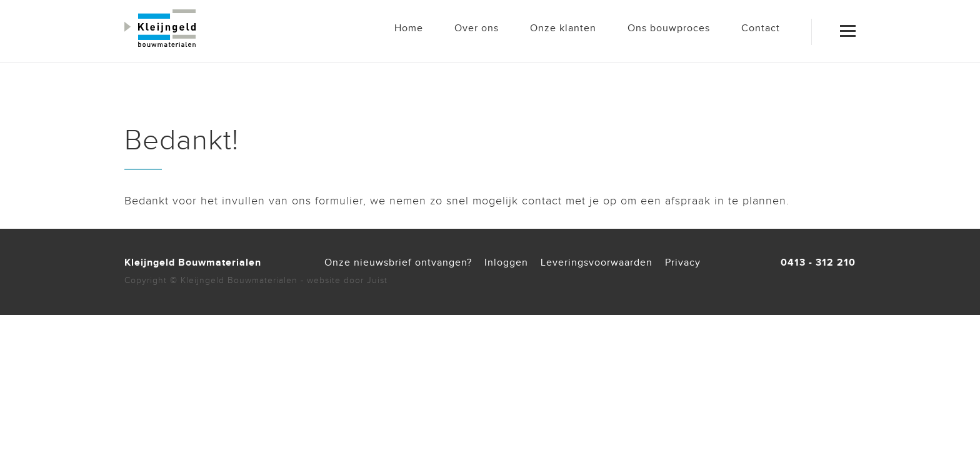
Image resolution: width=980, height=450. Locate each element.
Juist (377, 281)
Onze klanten (563, 28)
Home (409, 28)
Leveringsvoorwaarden (597, 263)
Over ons (477, 28)
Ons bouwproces (669, 28)
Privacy (683, 263)
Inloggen (506, 263)
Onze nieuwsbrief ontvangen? (398, 263)
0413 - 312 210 (818, 263)
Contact (761, 28)
